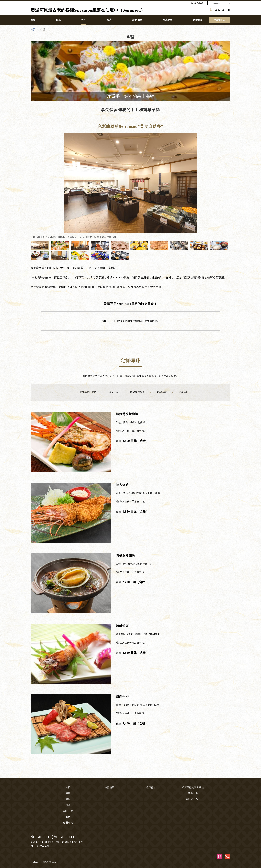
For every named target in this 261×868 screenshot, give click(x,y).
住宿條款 (151, 787)
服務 (68, 817)
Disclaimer (35, 862)
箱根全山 (193, 793)
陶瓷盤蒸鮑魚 (134, 392)
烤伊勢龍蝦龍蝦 (84, 392)
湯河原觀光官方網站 (193, 787)
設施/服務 (68, 811)
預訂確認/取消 (196, 3)
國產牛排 (180, 392)
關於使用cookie (50, 862)
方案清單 (110, 787)
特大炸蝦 (110, 392)
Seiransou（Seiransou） (54, 836)
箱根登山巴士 (193, 799)
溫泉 (68, 793)
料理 (68, 805)
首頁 (68, 787)
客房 (68, 799)
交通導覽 (68, 823)
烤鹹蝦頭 (158, 392)
